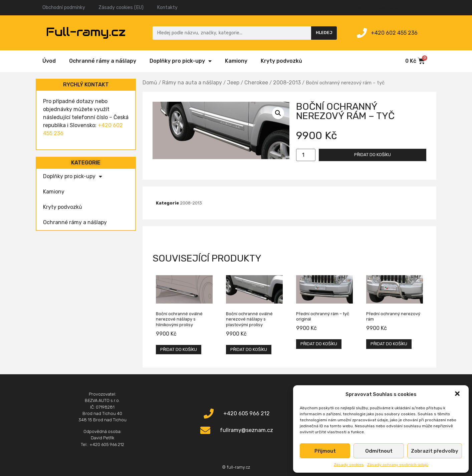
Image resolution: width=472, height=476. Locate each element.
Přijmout (325, 451)
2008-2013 (287, 83)
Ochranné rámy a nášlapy (103, 61)
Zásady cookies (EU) (121, 8)
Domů (150, 83)
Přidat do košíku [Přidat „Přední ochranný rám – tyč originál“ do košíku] (319, 344)
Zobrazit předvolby (435, 451)
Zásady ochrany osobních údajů (398, 465)
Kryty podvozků (281, 61)
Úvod (49, 61)
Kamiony (236, 61)
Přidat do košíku (373, 155)
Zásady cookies (349, 465)
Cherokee (256, 83)
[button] (458, 394)
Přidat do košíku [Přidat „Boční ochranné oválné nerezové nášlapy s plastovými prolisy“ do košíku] (249, 349)
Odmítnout (379, 451)
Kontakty (167, 8)
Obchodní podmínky (64, 8)
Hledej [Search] (324, 33)
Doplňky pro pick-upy (181, 61)
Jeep (233, 83)
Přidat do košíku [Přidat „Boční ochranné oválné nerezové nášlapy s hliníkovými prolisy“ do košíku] (179, 349)
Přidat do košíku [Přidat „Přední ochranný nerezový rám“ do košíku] (389, 344)
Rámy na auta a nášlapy (192, 83)
